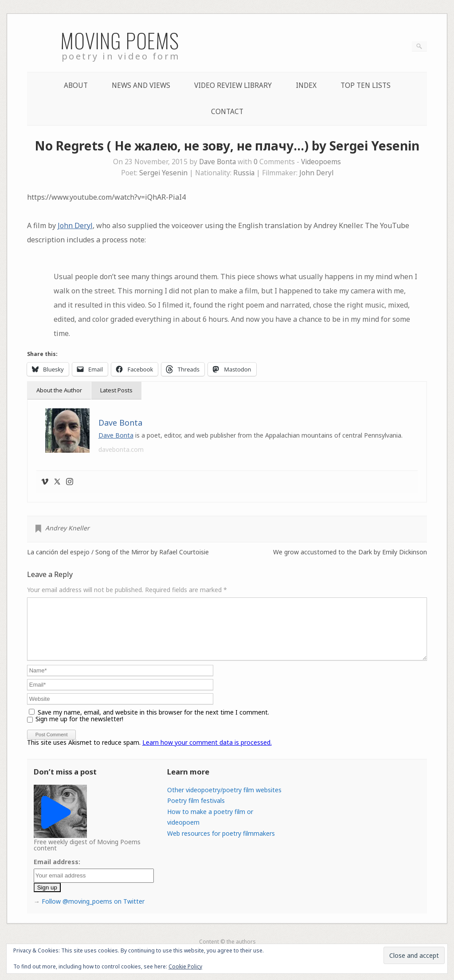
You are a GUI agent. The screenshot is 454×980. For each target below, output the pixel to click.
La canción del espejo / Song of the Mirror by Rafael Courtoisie (118, 552)
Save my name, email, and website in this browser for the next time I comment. (153, 723)
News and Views (141, 85)
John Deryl (316, 173)
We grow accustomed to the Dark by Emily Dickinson (350, 552)
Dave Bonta (217, 162)
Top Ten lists (366, 85)
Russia (244, 173)
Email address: (57, 872)
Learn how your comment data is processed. (207, 753)
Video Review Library (233, 85)
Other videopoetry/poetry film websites (224, 800)
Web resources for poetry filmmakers (221, 844)
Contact (227, 112)
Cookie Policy (185, 966)
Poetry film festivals (196, 811)
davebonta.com (121, 449)
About (76, 85)
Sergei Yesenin (163, 173)
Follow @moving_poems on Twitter (93, 912)
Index (306, 85)
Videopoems (321, 162)
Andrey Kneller (67, 528)
